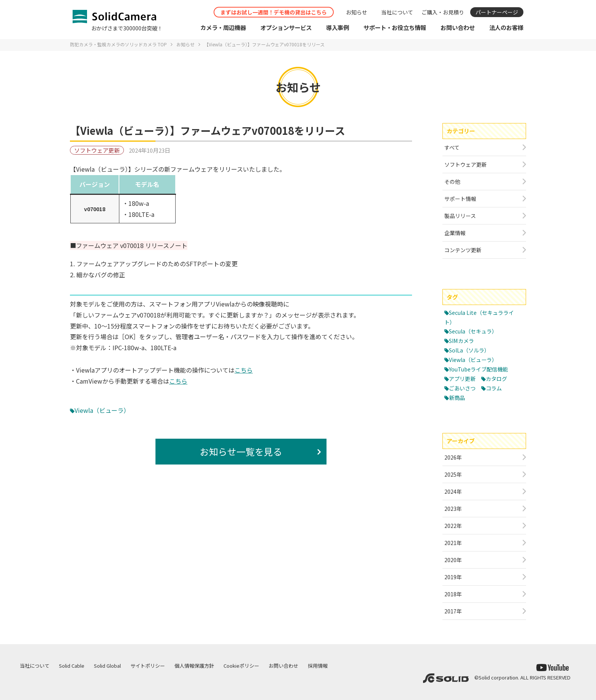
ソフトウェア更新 (97, 150)
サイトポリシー (148, 666)
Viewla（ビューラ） (102, 410)
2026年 (453, 457)
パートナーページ (497, 12)
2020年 (453, 560)
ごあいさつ (463, 388)
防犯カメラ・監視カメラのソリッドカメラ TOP (118, 44)
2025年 (453, 474)
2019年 (453, 577)
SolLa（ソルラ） (471, 350)
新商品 (457, 397)
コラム (496, 388)
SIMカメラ (463, 341)
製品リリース (460, 216)
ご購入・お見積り (443, 12)
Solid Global (107, 666)
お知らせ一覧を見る (241, 451)
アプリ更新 (463, 378)
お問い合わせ (284, 666)
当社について (397, 12)
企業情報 (455, 233)
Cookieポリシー (241, 666)
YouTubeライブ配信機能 (481, 369)
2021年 (453, 543)
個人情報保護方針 (194, 666)
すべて (452, 147)
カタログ (499, 378)
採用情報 (318, 666)
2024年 (453, 491)
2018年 (453, 594)
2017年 (453, 611)
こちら (244, 370)
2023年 (453, 509)
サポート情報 (460, 199)
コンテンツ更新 (463, 250)
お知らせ (357, 12)
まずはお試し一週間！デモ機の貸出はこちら (274, 12)
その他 (452, 182)
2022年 (453, 526)
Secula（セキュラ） (475, 331)
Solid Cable (72, 666)
